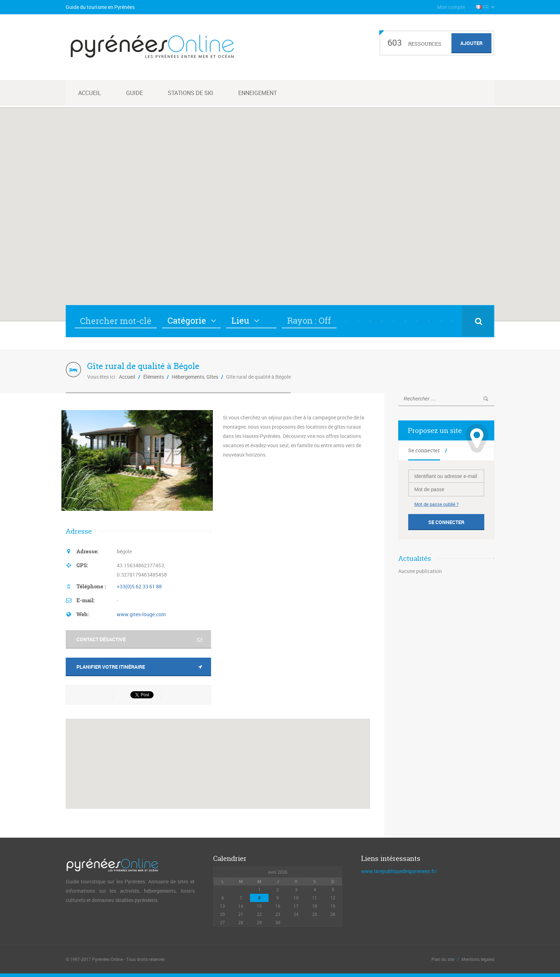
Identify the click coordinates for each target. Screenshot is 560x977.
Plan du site (443, 959)
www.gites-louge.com (141, 614)
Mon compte (451, 7)
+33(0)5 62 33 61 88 (139, 586)
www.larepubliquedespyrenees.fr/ (399, 871)
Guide (134, 93)
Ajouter (471, 43)
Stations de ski (191, 93)
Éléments (154, 377)
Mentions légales (478, 959)
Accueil (90, 93)
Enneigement (257, 93)
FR (483, 7)
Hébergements (188, 377)
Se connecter (424, 450)
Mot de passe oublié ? (436, 504)
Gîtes (212, 377)
